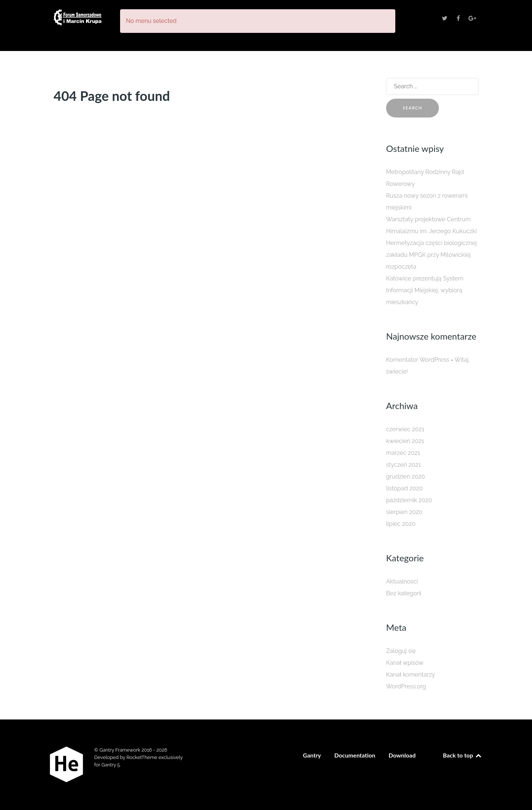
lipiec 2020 (401, 524)
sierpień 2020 (404, 512)
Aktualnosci (402, 581)
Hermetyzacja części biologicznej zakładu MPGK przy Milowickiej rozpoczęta (432, 255)
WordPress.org (406, 686)
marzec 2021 (403, 453)
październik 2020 (409, 500)
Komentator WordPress (418, 360)
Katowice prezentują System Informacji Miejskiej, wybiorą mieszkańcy (425, 290)
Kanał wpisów (405, 663)
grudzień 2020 (405, 477)
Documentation (355, 755)
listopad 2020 (404, 488)
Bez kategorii (404, 593)
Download (402, 755)
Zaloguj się (401, 651)
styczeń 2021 (403, 465)
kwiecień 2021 (405, 441)
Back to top (463, 755)
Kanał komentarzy (410, 675)
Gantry (312, 755)
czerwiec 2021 (405, 429)
